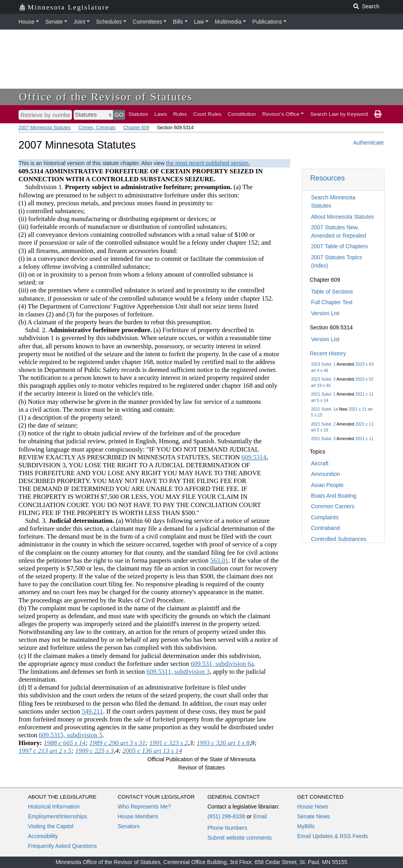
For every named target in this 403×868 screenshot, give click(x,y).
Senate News (313, 816)
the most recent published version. (208, 163)
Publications (267, 22)
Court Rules (207, 114)
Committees (147, 22)
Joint (79, 22)
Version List (325, 313)
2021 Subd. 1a (324, 409)
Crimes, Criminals (97, 128)
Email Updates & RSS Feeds (333, 836)
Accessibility (43, 836)
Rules (180, 114)
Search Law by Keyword (339, 114)
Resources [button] (327, 178)
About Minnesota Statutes (342, 217)
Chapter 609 (136, 128)
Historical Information (54, 807)
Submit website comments (239, 838)
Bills (178, 22)
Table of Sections (332, 292)
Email (260, 816)
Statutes (138, 114)
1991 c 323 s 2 (168, 743)
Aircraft (320, 463)
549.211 (92, 711)
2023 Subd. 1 (323, 364)
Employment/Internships (57, 816)
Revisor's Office (281, 114)
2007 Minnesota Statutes (45, 128)
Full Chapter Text (332, 302)
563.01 (219, 560)
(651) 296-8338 (226, 816)
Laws (161, 114)
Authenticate (368, 143)
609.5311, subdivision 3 (178, 672)
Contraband (325, 528)
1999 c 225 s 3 (94, 751)
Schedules (109, 22)
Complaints (325, 517)
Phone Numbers (227, 828)
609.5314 (254, 457)
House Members (138, 816)
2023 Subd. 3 (323, 379)
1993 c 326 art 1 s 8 (223, 743)
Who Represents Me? (144, 807)
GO (119, 114)
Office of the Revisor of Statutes (106, 97)
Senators (129, 826)
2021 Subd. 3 (323, 439)
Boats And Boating (334, 496)
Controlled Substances (339, 539)
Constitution (242, 114)
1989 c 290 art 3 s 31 (117, 743)
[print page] (378, 114)
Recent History (328, 353)
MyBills (306, 826)
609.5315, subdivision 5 (71, 735)
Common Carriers (333, 506)
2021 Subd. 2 (323, 424)
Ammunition (325, 474)
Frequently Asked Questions (62, 846)
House (26, 22)
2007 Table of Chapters (339, 246)
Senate (54, 22)
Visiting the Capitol (51, 826)
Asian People (327, 485)
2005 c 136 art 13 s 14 (152, 751)
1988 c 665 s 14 (65, 743)
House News (313, 807)
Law (199, 22)
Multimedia (228, 22)
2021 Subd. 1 (323, 394)
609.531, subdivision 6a (222, 664)
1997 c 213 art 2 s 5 (45, 751)
